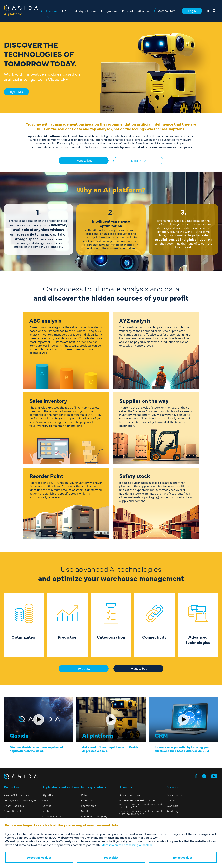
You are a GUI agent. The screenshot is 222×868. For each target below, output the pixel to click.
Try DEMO (16, 92)
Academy (172, 811)
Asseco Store (167, 11)
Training (171, 800)
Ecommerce (89, 806)
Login (192, 11)
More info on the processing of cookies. (127, 845)
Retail (85, 795)
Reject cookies (183, 857)
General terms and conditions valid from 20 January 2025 (141, 812)
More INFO (138, 160)
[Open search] (214, 11)
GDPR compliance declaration (138, 800)
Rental (46, 811)
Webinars (172, 806)
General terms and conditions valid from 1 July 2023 (141, 806)
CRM (45, 800)
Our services (174, 795)
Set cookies (111, 857)
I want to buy (84, 160)
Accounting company (94, 816)
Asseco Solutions (130, 795)
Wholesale (87, 800)
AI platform (49, 795)
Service (47, 806)
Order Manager (52, 816)
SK (207, 11)
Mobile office (89, 811)
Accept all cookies (39, 857)
